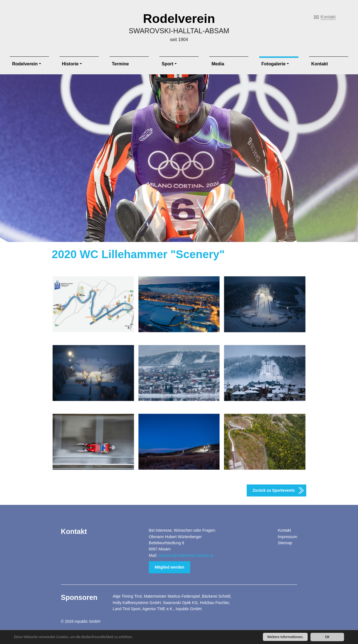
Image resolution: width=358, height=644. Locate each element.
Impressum (287, 537)
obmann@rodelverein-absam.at (186, 555)
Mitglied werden (169, 567)
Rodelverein (179, 19)
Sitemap (285, 543)
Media (218, 64)
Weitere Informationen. (285, 637)
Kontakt (328, 17)
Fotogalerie (274, 64)
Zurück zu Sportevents (274, 490)
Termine (120, 64)
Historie (70, 64)
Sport (168, 64)
